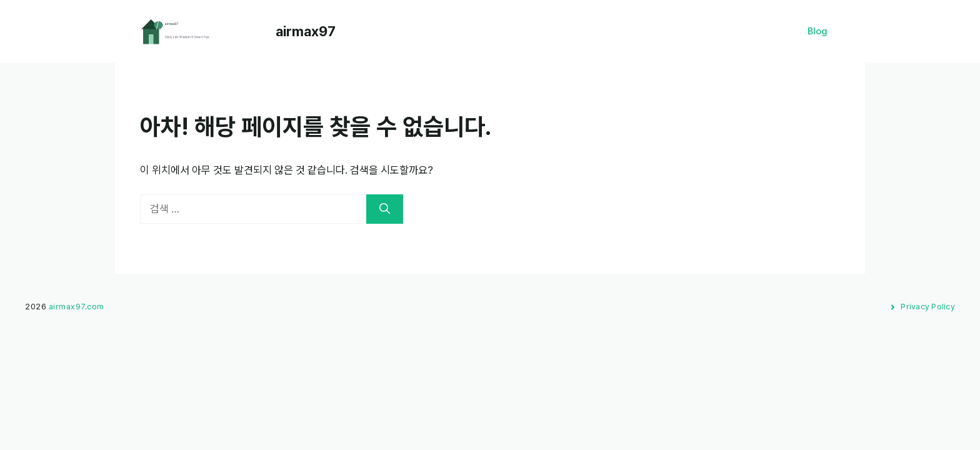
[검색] (385, 209)
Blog (817, 31)
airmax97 (306, 31)
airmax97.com (77, 307)
